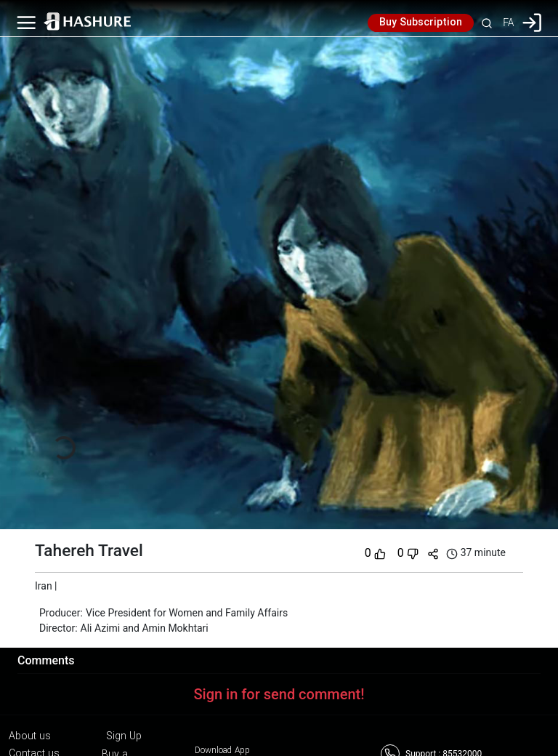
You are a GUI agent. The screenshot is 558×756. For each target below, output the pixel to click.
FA (508, 23)
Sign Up (124, 736)
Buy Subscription (421, 23)
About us (30, 736)
